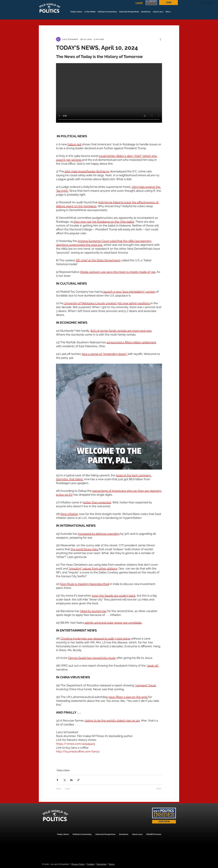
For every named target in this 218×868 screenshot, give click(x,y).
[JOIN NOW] (164, 822)
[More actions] (160, 39)
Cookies (91, 864)
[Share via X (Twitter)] (64, 780)
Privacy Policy (78, 864)
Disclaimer (101, 864)
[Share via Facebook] (57, 780)
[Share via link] (78, 780)
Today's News (63, 770)
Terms (112, 864)
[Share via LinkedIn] (71, 780)
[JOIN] (169, 3)
